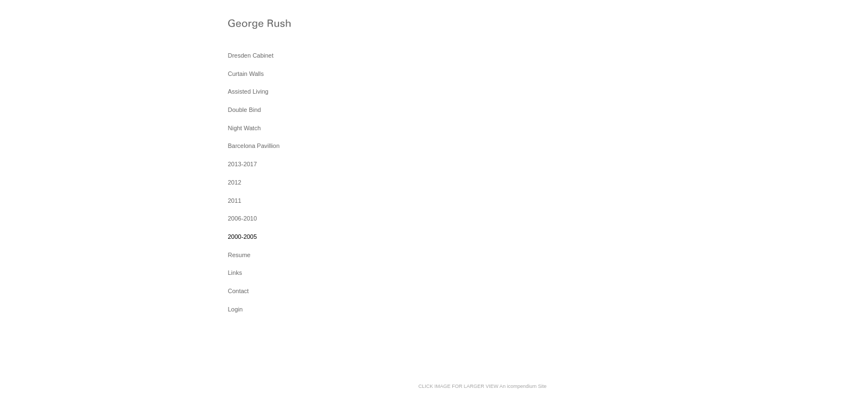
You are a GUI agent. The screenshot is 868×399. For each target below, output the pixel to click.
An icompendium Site (523, 386)
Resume (239, 255)
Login (236, 309)
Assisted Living (248, 91)
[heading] (256, 25)
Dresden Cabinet (251, 55)
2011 (235, 201)
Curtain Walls (246, 74)
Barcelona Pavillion (254, 146)
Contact (239, 291)
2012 (235, 182)
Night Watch (245, 128)
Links (235, 273)
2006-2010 (243, 218)
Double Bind (245, 110)
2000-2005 (243, 237)
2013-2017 (243, 164)
